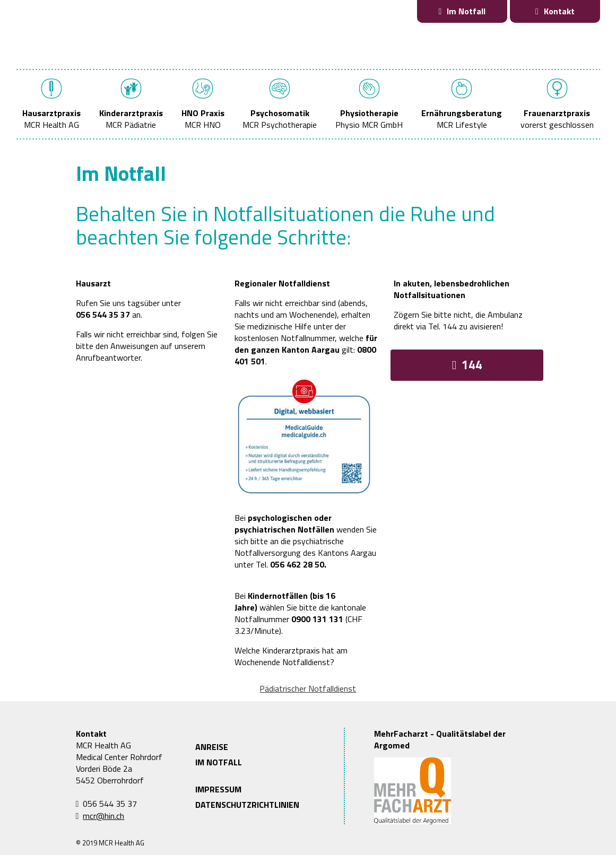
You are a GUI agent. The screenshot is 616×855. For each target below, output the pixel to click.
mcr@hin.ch (103, 816)
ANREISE (212, 747)
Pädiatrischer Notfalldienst (308, 688)
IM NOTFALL (219, 762)
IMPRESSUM (218, 789)
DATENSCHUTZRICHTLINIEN (247, 805)
